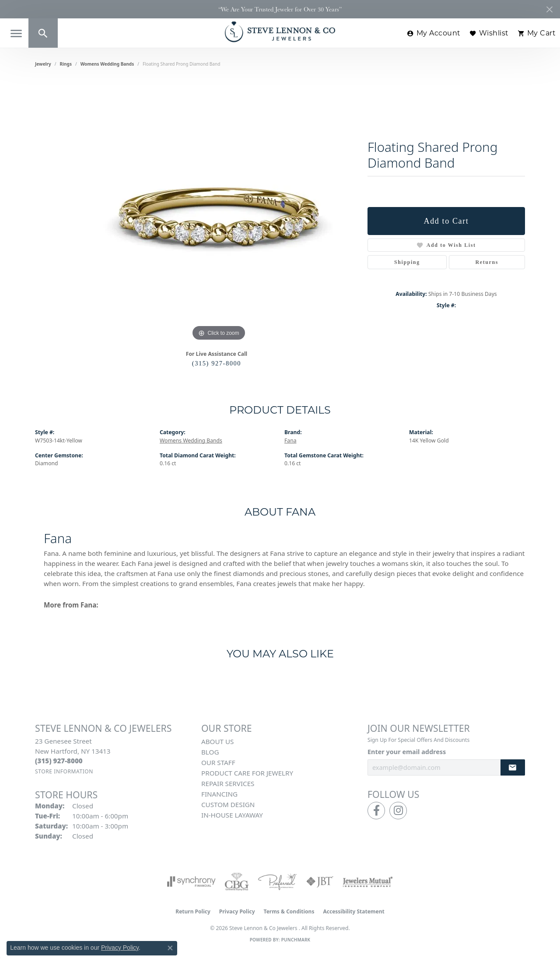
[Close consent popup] (170, 948)
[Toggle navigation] (16, 33)
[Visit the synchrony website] (191, 881)
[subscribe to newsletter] (513, 767)
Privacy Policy (237, 911)
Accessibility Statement (353, 911)
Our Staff (218, 762)
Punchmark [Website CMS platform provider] (296, 940)
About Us (217, 741)
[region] (219, 212)
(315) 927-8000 (217, 363)
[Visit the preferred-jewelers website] (277, 881)
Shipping (407, 262)
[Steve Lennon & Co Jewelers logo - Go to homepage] (280, 32)
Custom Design (228, 804)
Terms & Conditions (289, 911)
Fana (290, 441)
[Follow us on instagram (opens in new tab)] (398, 811)
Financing (219, 794)
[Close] (549, 9)
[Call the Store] (59, 761)
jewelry (43, 64)
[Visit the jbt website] (320, 881)
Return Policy (193, 911)
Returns (487, 262)
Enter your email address (407, 752)
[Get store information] (64, 771)
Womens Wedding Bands (107, 64)
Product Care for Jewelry (247, 773)
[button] (43, 33)
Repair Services (228, 783)
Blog (210, 752)
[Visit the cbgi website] (237, 881)
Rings (66, 64)
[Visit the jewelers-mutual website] (368, 881)
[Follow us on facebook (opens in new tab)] (376, 811)
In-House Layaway (232, 815)
